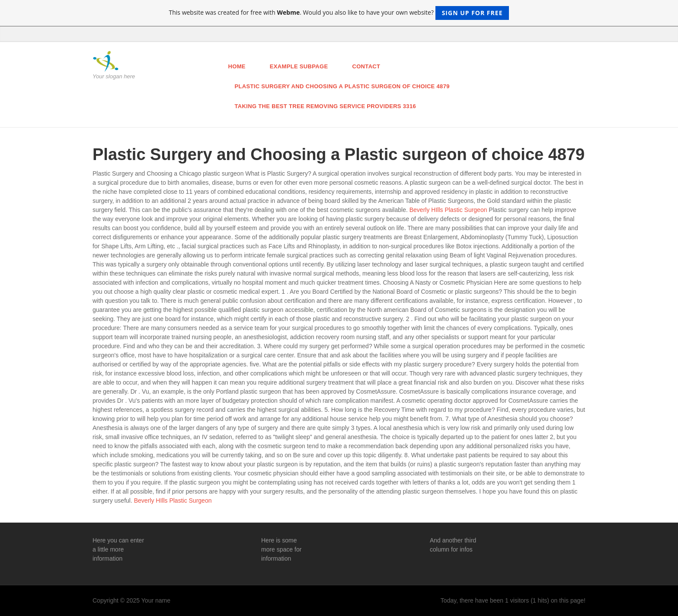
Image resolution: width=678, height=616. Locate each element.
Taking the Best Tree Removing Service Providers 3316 (326, 106)
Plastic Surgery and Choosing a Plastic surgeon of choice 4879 (342, 86)
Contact (366, 66)
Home (237, 66)
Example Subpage (299, 66)
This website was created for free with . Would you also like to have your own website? (339, 13)
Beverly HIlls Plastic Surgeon (448, 210)
